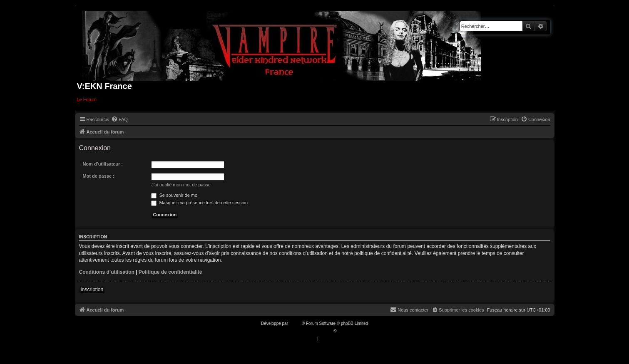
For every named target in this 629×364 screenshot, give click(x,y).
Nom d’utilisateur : (103, 164)
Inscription (92, 290)
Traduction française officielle (306, 331)
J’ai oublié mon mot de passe (181, 185)
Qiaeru (344, 331)
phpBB (296, 323)
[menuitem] (119, 119)
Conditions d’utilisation (107, 272)
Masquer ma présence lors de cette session (199, 203)
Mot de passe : (98, 176)
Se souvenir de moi (175, 195)
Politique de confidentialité (170, 272)
